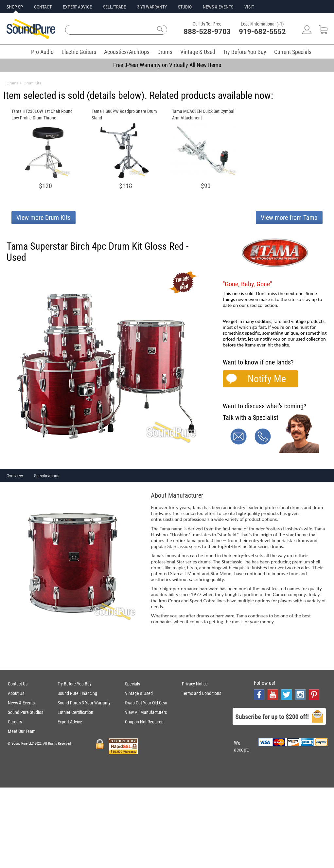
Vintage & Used (198, 52)
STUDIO (185, 7)
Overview (15, 476)
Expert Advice (70, 722)
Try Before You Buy (245, 52)
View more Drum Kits (44, 218)
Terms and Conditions (202, 693)
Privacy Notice (195, 684)
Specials (132, 684)
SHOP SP (15, 7)
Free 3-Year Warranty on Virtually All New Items (167, 65)
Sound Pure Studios (26, 712)
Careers (15, 722)
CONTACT (43, 7)
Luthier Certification (75, 712)
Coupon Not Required (144, 722)
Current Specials (293, 52)
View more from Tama (289, 218)
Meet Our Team (22, 731)
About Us (16, 693)
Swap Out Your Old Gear (146, 703)
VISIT (249, 7)
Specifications (47, 476)
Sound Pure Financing (77, 693)
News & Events (21, 703)
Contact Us (18, 684)
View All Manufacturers (146, 712)
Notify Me (267, 379)
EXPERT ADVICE (77, 7)
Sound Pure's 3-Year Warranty (84, 703)
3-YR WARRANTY (152, 7)
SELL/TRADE (114, 7)
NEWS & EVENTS (218, 7)
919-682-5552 (262, 32)
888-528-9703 (207, 32)
